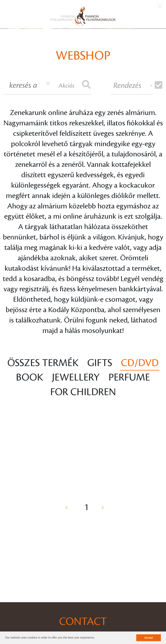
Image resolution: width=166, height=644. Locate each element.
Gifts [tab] (100, 363)
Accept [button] (149, 638)
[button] (96, 638)
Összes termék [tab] (43, 363)
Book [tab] (30, 377)
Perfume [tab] (129, 377)
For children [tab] (83, 392)
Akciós (60, 85)
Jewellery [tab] (76, 377)
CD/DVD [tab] (140, 363)
